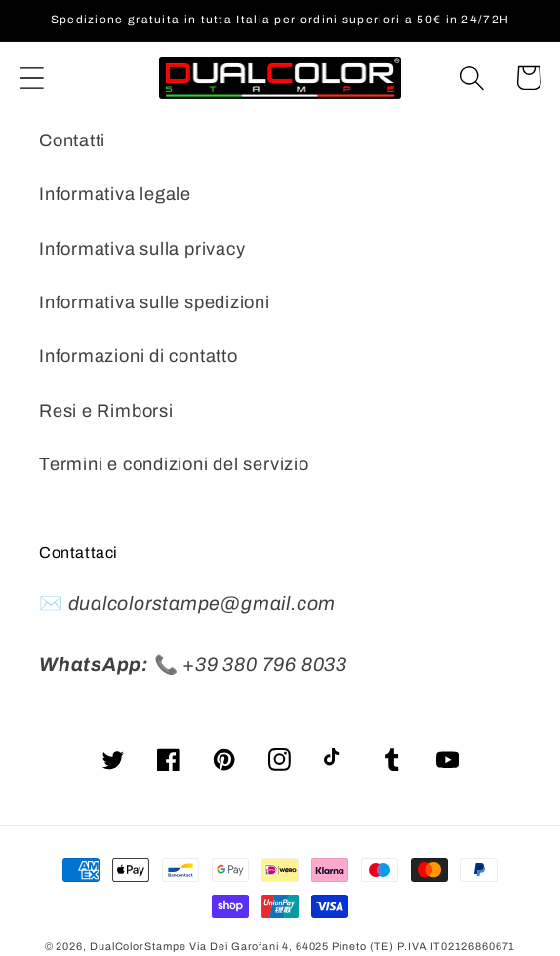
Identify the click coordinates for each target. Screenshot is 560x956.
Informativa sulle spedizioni (155, 302)
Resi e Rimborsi (106, 411)
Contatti (72, 140)
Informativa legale (115, 194)
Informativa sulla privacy (142, 249)
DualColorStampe (138, 946)
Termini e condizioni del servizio (174, 464)
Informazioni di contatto (139, 356)
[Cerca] (473, 78)
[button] (32, 78)
